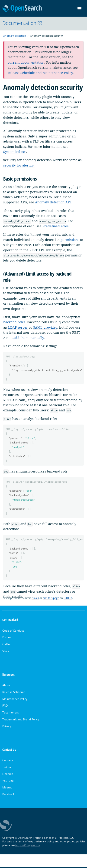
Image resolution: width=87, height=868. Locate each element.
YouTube (8, 781)
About (6, 686)
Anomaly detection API (53, 202)
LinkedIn (8, 774)
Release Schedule (14, 693)
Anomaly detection (15, 36)
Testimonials (11, 713)
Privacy (7, 727)
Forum (6, 638)
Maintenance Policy (15, 700)
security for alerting (19, 165)
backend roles (14, 322)
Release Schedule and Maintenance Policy (40, 73)
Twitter (7, 768)
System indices (15, 152)
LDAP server (18, 327)
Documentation (22, 23)
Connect (8, 761)
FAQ (5, 706)
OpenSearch (22, 9)
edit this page (51, 599)
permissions (70, 240)
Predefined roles (55, 226)
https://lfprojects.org (28, 846)
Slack (6, 652)
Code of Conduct (13, 631)
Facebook (8, 795)
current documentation (26, 62)
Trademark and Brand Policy (21, 720)
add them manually (29, 338)
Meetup (7, 788)
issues (35, 599)
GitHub (68, 599)
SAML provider (45, 327)
